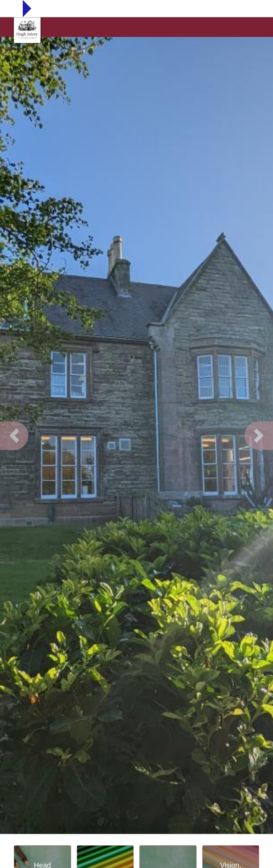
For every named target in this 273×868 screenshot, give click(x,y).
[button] (14, 436)
